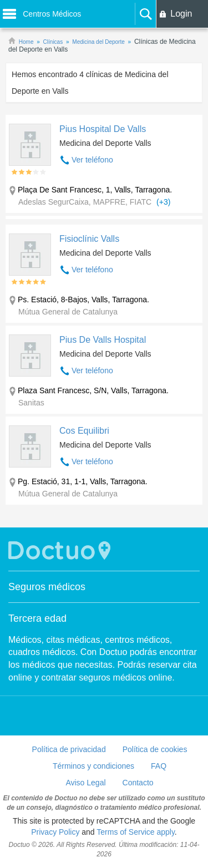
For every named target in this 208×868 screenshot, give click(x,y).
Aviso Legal (85, 783)
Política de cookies (155, 749)
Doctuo (61, 550)
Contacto (138, 783)
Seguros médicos (47, 587)
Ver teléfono (92, 160)
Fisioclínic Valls (89, 239)
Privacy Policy (55, 832)
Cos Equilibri (84, 431)
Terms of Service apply (136, 832)
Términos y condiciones (93, 766)
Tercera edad (37, 618)
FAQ (159, 766)
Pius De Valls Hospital (103, 340)
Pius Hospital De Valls (103, 129)
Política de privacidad (69, 749)
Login (181, 14)
